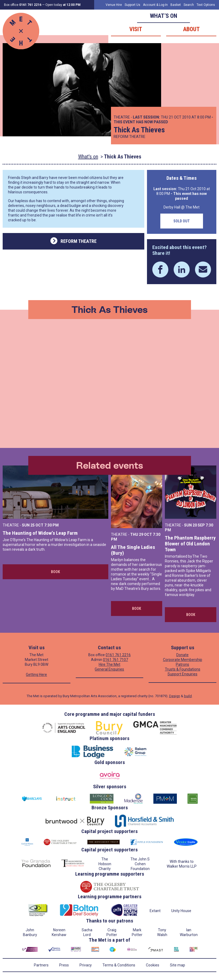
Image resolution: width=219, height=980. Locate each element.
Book (55, 572)
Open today (63, 5)
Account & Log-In (155, 5)
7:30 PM (51, 525)
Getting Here (36, 675)
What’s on (164, 16)
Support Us (132, 5)
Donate (182, 655)
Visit (136, 29)
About (191, 29)
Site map (178, 965)
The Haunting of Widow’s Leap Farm (40, 533)
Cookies (153, 965)
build (188, 696)
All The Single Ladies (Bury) (133, 550)
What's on (88, 157)
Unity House (181, 911)
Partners (41, 965)
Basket (176, 5)
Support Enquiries (182, 674)
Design (175, 696)
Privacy (86, 965)
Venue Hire (114, 5)
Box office (23, 5)
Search (189, 5)
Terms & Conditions (119, 965)
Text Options (206, 5)
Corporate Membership (183, 660)
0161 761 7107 (116, 660)
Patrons (182, 664)
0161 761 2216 (118, 655)
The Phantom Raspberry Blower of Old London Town (190, 544)
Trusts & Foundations (183, 669)
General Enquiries (109, 669)
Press (64, 965)
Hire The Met (109, 664)
